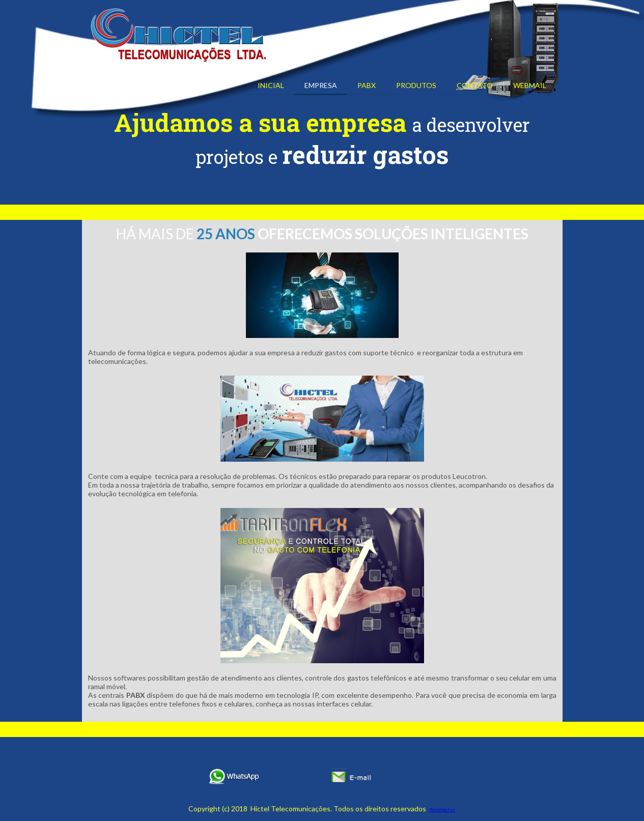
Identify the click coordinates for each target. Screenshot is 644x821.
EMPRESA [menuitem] (321, 85)
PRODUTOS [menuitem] (416, 85)
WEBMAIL (530, 85)
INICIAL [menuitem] (271, 85)
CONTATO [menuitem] (475, 85)
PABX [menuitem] (367, 85)
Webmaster (443, 810)
